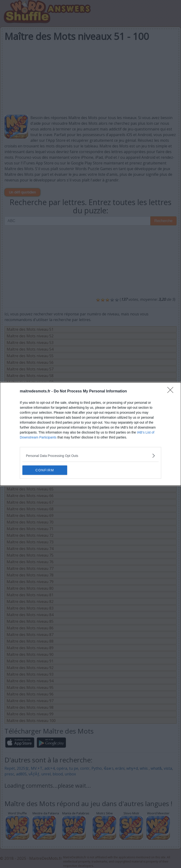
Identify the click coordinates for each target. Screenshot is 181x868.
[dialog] (90, 434)
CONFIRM (45, 470)
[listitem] (90, 456)
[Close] (172, 391)
